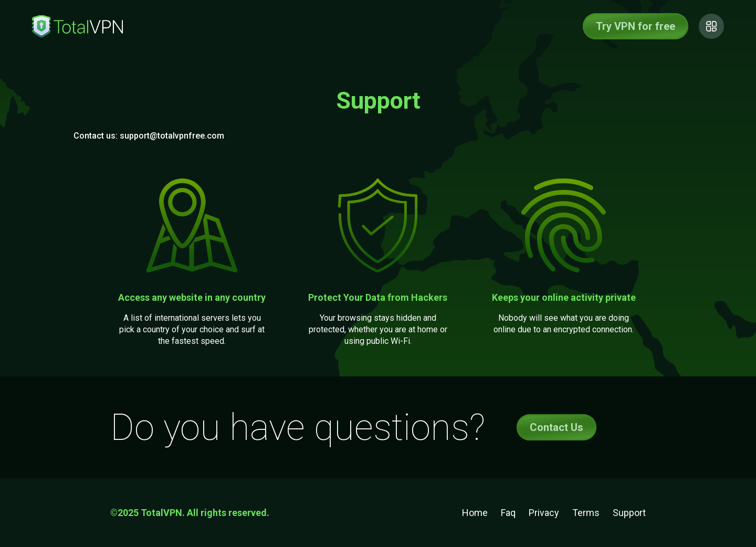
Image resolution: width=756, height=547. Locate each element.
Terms (586, 513)
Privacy (544, 513)
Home (475, 513)
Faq (508, 513)
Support (629, 513)
